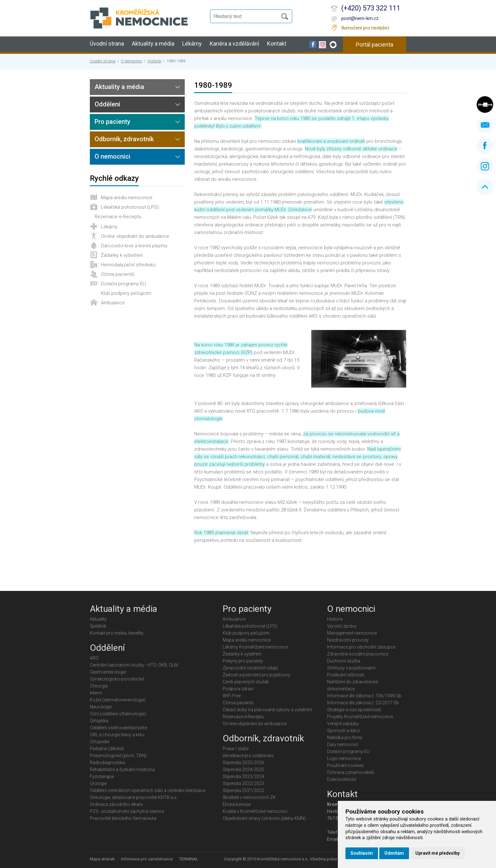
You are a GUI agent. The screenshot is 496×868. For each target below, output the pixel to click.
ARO (94, 658)
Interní (96, 693)
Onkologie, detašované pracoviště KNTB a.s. (134, 797)
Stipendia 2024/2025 (243, 770)
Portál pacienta (375, 44)
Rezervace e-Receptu (118, 217)
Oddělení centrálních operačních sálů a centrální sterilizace (148, 790)
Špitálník (98, 626)
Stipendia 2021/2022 (243, 790)
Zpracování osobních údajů (250, 668)
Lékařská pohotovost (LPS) (130, 207)
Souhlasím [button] (362, 853)
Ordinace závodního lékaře (116, 804)
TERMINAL (189, 859)
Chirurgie (99, 686)
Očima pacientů (118, 274)
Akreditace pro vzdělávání (248, 756)
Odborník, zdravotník (124, 139)
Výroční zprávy (342, 626)
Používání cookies (345, 765)
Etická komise (237, 804)
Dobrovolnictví (342, 779)
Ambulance (113, 303)
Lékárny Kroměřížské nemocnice (255, 647)
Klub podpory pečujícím (126, 293)
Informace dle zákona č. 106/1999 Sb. (365, 696)
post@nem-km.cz (360, 18)
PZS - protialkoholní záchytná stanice (127, 811)
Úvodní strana (107, 44)
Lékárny (192, 44)
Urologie (98, 783)
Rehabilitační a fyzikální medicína (122, 770)
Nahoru (485, 187)
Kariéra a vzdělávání (234, 44)
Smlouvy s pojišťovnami (351, 668)
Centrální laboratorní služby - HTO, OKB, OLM (134, 665)
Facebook (485, 146)
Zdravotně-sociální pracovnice (358, 654)
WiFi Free (232, 696)
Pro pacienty (112, 122)
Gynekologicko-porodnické (117, 679)
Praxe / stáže (236, 749)
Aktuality (98, 619)
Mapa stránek (102, 859)
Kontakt (277, 44)
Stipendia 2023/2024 (243, 776)
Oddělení (107, 104)
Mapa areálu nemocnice (127, 198)
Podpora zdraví (238, 689)
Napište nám (485, 125)
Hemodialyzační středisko (128, 265)
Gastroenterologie (108, 672)
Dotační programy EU (123, 284)
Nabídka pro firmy (345, 738)
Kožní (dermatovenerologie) (118, 700)
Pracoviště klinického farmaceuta (123, 818)
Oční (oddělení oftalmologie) (118, 714)
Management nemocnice (352, 633)
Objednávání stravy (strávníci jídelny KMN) (264, 818)
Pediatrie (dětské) (107, 749)
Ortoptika (99, 721)
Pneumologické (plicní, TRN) (118, 756)
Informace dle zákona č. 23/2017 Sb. (363, 703)
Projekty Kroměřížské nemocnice (360, 717)
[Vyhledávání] (247, 16)
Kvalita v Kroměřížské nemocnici (255, 811)
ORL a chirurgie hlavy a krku (117, 735)
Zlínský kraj (485, 105)
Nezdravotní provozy (348, 640)
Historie (154, 61)
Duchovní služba (344, 661)
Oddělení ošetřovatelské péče (118, 728)
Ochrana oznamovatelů (351, 772)
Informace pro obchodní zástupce (361, 647)
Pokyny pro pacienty (243, 661)
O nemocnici (131, 61)
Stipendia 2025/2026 (243, 763)
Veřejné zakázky (343, 724)
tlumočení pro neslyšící (365, 28)
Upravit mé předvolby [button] (437, 853)
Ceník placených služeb (246, 682)
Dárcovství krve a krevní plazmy (134, 246)
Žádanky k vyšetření (122, 255)
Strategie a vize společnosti (354, 710)
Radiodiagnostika (107, 763)
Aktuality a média (153, 44)
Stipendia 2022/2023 (243, 783)
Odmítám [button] (394, 853)
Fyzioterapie (102, 776)
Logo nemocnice (344, 758)
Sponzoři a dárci (344, 731)
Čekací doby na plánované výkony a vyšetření (267, 710)
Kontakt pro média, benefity (117, 633)
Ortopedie (99, 742)
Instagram (485, 166)
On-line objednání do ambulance (135, 236)
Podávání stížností (346, 675)
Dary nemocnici (343, 744)
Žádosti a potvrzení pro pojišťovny (257, 675)
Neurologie (101, 707)
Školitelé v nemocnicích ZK (249, 797)
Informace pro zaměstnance (147, 859)
